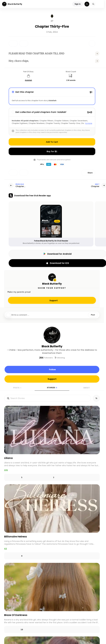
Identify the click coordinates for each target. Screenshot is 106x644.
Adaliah (28, 80)
